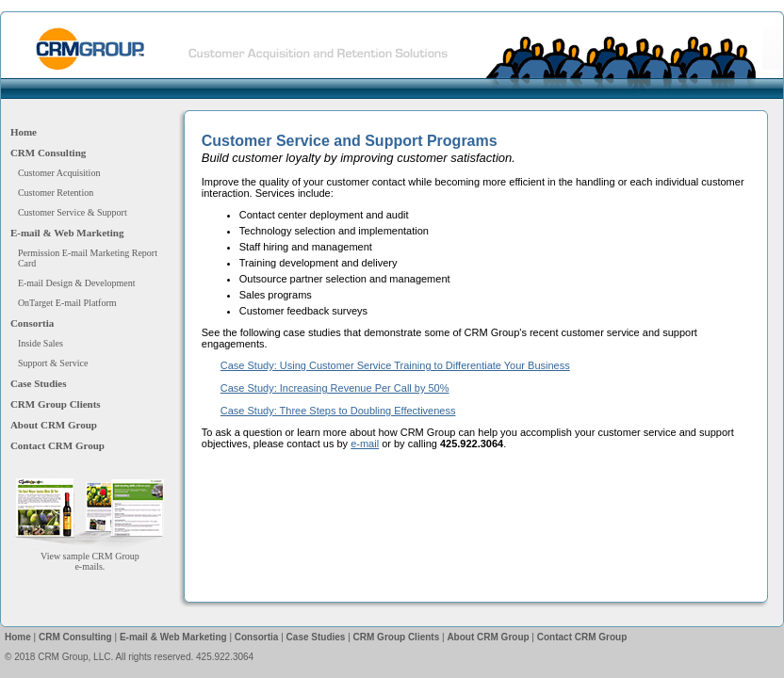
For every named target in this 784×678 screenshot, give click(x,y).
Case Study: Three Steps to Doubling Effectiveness (338, 411)
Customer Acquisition (59, 173)
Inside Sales (41, 343)
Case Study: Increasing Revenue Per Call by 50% (335, 388)
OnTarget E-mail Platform (67, 303)
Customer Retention (56, 193)
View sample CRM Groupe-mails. (90, 557)
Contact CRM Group (57, 445)
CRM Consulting (48, 153)
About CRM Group (54, 425)
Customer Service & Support (73, 212)
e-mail (365, 444)
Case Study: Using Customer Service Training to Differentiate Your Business (395, 365)
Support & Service (53, 363)
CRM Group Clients (56, 404)
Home (24, 132)
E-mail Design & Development (77, 283)
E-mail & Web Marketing (67, 233)
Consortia (32, 323)
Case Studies (39, 383)
